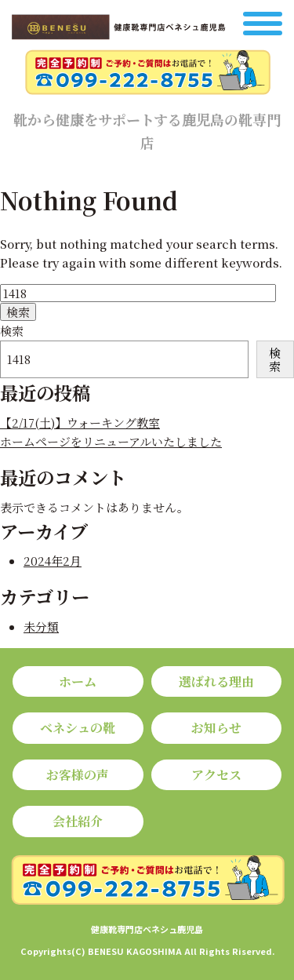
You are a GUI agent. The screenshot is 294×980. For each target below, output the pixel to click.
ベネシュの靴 (78, 728)
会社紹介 (78, 821)
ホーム (78, 681)
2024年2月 (53, 561)
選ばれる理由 (216, 681)
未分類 (41, 627)
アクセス (216, 775)
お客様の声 (78, 775)
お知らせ (216, 728)
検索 (12, 331)
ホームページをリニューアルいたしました (111, 441)
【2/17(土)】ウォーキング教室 (80, 423)
